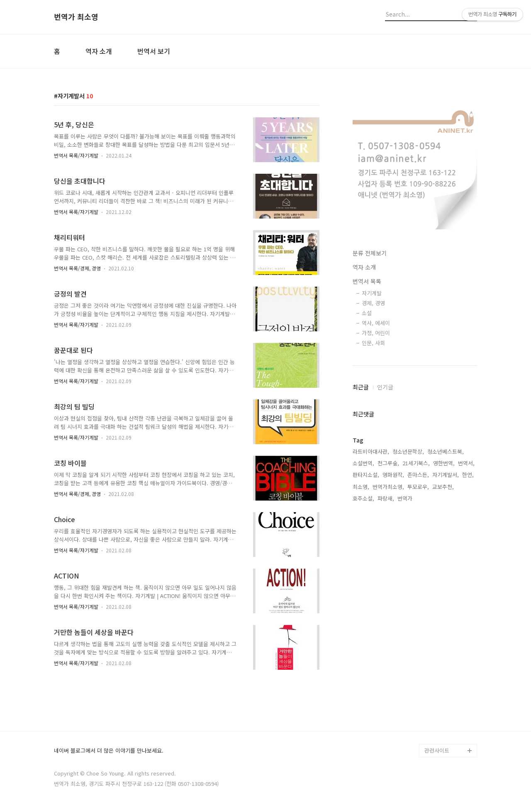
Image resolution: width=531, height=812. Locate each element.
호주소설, (363, 498)
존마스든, (418, 475)
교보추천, (443, 487)
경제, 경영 (373, 303)
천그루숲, (388, 463)
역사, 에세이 (376, 323)
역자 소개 (99, 51)
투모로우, (418, 487)
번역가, (406, 498)
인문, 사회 (373, 343)
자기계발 (372, 293)
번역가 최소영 (76, 17)
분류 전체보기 (370, 253)
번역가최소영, (388, 487)
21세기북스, (416, 463)
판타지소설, (366, 475)
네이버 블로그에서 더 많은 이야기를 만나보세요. (109, 751)
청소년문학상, (408, 451)
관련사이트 (437, 750)
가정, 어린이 (376, 333)
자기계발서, (446, 475)
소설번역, (363, 463)
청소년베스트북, (446, 451)
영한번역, (444, 463)
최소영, (361, 487)
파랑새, (386, 498)
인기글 (385, 387)
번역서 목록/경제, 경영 (77, 268)
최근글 (361, 387)
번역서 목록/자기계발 (76, 155)
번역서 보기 (154, 51)
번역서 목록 (367, 281)
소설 (367, 313)
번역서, (466, 463)
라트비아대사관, (371, 451)
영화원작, (393, 475)
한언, (468, 475)
